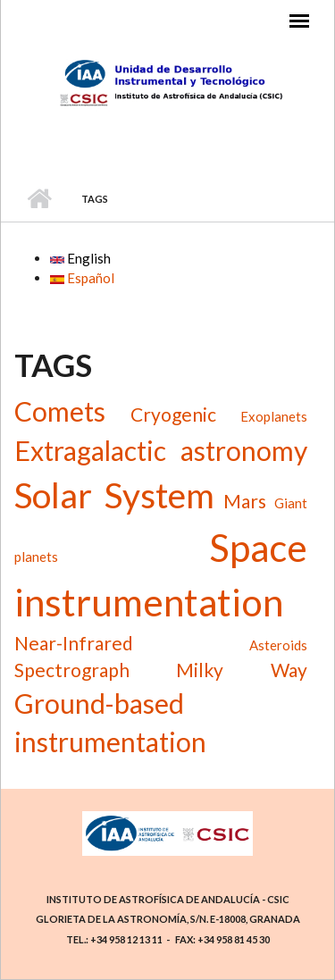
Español (82, 278)
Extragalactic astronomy (161, 450)
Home (39, 199)
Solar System (114, 495)
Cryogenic (173, 414)
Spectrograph (72, 670)
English (80, 258)
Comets (60, 411)
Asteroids (278, 645)
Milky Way (242, 670)
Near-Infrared (74, 643)
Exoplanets (274, 416)
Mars (245, 501)
